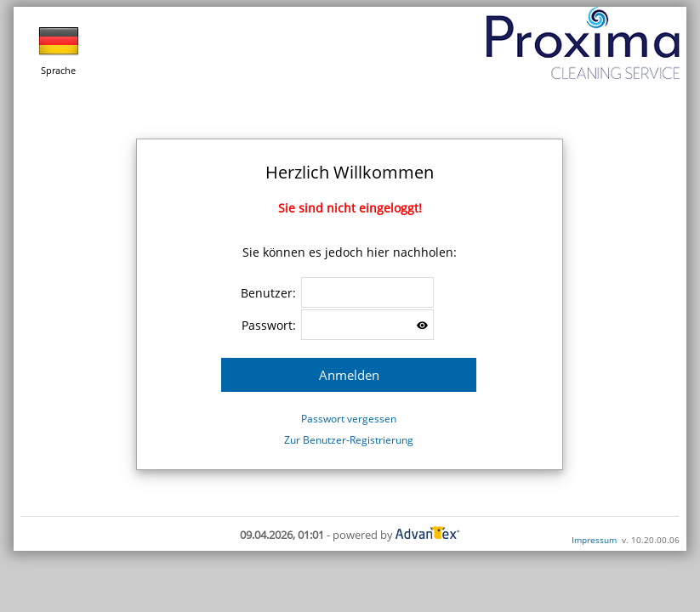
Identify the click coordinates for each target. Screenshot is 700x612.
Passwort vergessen (349, 419)
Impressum (594, 540)
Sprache (59, 48)
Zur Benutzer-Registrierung (349, 440)
